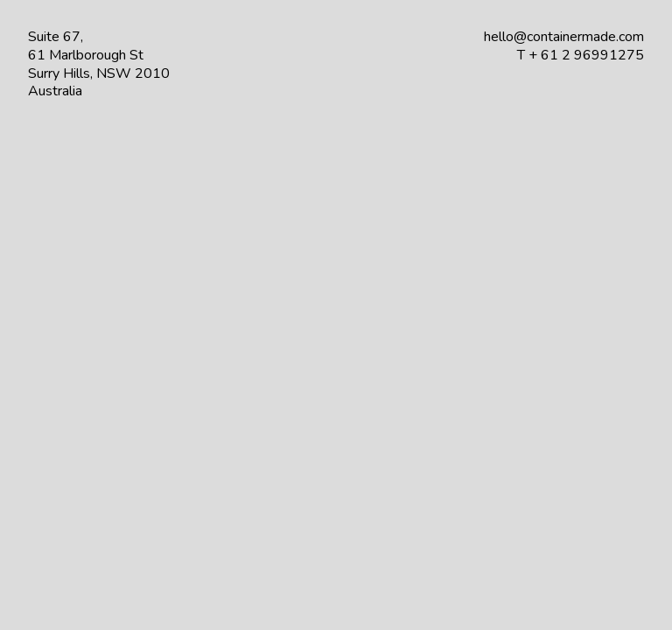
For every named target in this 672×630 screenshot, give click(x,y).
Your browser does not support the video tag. (336, 315)
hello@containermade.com (564, 37)
